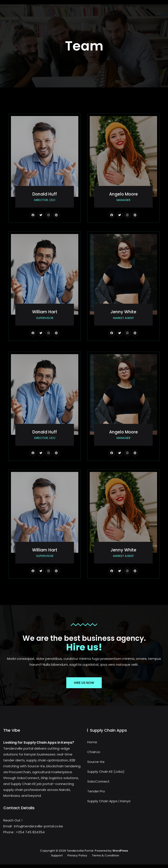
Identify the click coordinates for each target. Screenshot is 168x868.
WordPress (120, 854)
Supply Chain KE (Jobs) (106, 775)
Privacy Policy (77, 859)
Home (92, 746)
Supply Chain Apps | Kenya (109, 805)
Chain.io (94, 756)
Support (57, 859)
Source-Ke (96, 765)
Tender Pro (96, 795)
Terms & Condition (105, 859)
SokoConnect (98, 785)
